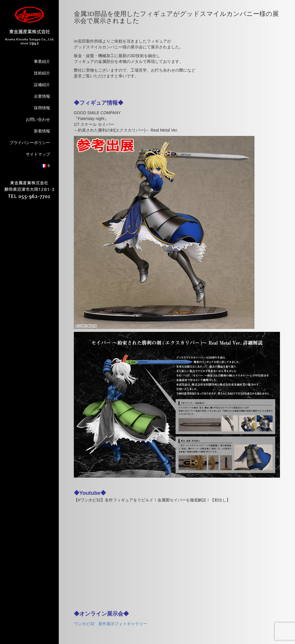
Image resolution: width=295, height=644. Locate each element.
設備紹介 (42, 85)
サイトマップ (38, 154)
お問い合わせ (38, 119)
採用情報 (42, 108)
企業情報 (42, 96)
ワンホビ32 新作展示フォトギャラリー (111, 624)
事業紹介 (42, 61)
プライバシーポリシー (30, 143)
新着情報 (42, 131)
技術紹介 (42, 73)
